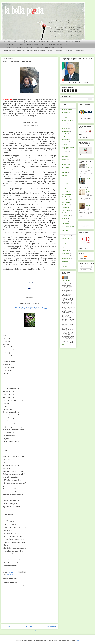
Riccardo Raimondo (66, 233)
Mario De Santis (65, 202)
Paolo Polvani (65, 221)
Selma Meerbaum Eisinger (68, 244)
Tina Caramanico (66, 256)
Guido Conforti (65, 167)
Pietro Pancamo (65, 224)
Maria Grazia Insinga (66, 194)
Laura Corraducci (66, 170)
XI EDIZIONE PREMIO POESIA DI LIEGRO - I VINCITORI (56, 44)
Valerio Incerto (65, 264)
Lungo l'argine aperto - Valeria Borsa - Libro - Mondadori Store (30, 307)
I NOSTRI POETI (19, 42)
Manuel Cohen (65, 189)
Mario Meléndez (65, 205)
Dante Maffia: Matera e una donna (89, 167)
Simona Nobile (65, 250)
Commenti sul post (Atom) (32, 631)
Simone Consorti (65, 253)
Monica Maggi (65, 213)
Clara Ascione (65, 128)
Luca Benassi (65, 183)
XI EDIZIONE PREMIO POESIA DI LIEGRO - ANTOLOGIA (19, 47)
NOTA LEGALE (80, 50)
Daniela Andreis (65, 131)
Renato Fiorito (65, 230)
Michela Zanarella (66, 210)
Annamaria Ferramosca (67, 110)
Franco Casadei (65, 154)
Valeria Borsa (10, 574)
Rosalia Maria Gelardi (67, 238)
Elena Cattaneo (65, 142)
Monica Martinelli (66, 216)
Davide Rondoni (65, 139)
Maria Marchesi (65, 197)
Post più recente (7, 627)
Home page (29, 627)
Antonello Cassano (66, 118)
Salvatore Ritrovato (66, 241)
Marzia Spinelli (65, 208)
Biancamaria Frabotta (67, 120)
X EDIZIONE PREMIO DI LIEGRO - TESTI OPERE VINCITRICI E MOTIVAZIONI (24, 50)
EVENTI (50, 50)
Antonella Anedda (66, 112)
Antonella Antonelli (66, 115)
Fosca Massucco (65, 151)
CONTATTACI (8, 53)
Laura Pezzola (65, 173)
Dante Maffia (65, 134)
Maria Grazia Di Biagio (67, 191)
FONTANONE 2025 (31, 42)
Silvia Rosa (64, 248)
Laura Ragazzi (65, 175)
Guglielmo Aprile (66, 165)
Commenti (83, 269)
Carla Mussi (64, 123)
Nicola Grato (65, 218)
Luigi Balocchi (65, 186)
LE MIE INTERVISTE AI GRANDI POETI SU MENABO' (66, 42)
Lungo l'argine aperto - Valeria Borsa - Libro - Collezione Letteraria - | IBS (29, 309)
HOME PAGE (8, 42)
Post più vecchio (52, 627)
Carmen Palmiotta (66, 126)
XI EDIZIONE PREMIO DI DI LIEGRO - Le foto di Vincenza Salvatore (21, 44)
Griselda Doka (65, 162)
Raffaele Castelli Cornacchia (68, 226)
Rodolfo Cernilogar (66, 236)
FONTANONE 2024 (44, 42)
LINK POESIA (69, 50)
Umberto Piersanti (66, 259)
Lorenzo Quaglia (65, 181)
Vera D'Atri (64, 267)
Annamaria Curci (66, 107)
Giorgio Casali (65, 157)
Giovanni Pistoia (65, 159)
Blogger (77, 641)
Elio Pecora (64, 145)
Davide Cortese (65, 136)
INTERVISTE (59, 50)
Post (82, 267)
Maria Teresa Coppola (67, 199)
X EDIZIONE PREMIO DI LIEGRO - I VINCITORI (49, 47)
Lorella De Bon (65, 178)
